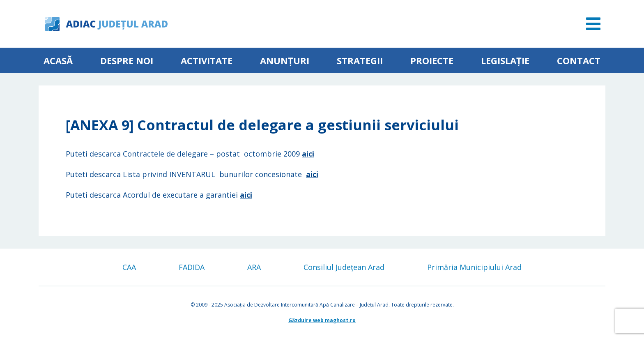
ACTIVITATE (207, 60)
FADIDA (192, 267)
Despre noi (127, 60)
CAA (129, 267)
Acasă (58, 60)
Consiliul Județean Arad (344, 267)
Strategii (360, 60)
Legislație (505, 60)
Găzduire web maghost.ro (322, 320)
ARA (254, 267)
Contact (579, 60)
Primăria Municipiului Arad (474, 267)
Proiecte (432, 60)
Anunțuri (285, 60)
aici (308, 154)
